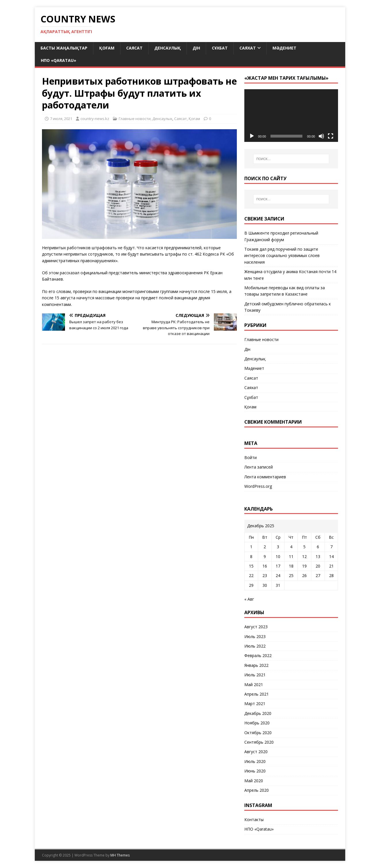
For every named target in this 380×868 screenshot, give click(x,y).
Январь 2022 (256, 665)
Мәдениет (284, 48)
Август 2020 (256, 752)
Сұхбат (220, 48)
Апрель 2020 (257, 790)
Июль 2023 (255, 636)
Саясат (134, 48)
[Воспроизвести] (252, 136)
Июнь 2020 (255, 771)
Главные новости (135, 119)
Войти (251, 457)
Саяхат (248, 48)
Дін (196, 48)
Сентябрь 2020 (259, 742)
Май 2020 (254, 781)
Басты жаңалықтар (64, 48)
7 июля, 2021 (61, 119)
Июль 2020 (255, 761)
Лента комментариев (265, 477)
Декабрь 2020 (258, 713)
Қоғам (107, 48)
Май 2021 (254, 685)
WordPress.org (258, 486)
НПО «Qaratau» (58, 60)
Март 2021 (255, 704)
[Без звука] (321, 136)
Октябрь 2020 (258, 733)
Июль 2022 (255, 646)
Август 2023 (256, 627)
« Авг (249, 599)
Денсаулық (168, 48)
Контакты (254, 820)
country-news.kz (95, 119)
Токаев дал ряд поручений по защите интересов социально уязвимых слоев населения (282, 256)
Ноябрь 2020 (257, 723)
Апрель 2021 (257, 694)
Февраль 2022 (258, 655)
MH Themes (120, 855)
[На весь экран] (331, 136)
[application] (291, 116)
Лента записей (259, 467)
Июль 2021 (255, 675)
